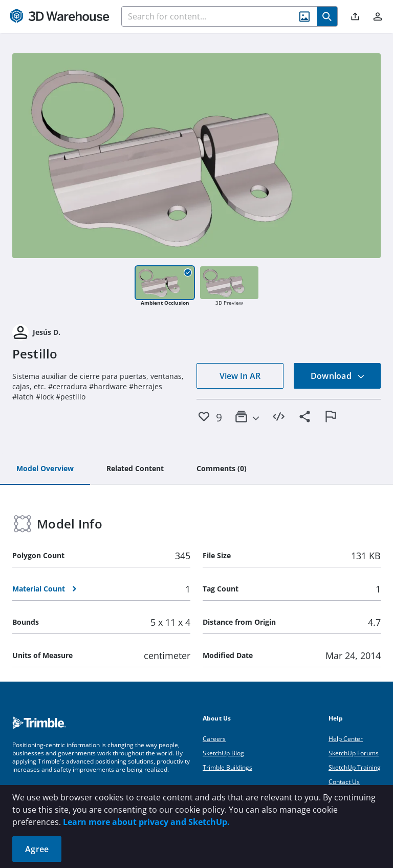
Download (338, 376)
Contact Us (344, 782)
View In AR (240, 376)
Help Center (346, 739)
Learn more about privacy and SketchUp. (146, 822)
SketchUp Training (355, 767)
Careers (214, 739)
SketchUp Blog (223, 753)
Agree (37, 849)
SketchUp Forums (354, 753)
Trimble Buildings (227, 767)
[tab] (45, 469)
